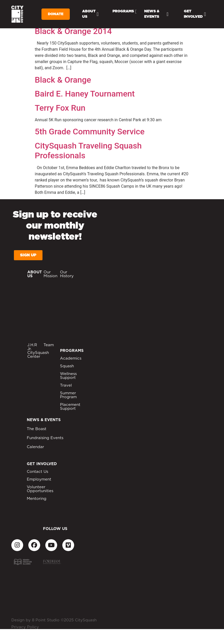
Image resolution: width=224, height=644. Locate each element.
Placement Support (70, 407)
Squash (67, 366)
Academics (71, 358)
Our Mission (50, 274)
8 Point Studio (46, 620)
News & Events (156, 14)
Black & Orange (63, 80)
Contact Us (37, 472)
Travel (66, 385)
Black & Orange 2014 (73, 31)
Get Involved (195, 14)
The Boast (37, 429)
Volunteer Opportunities (40, 489)
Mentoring (37, 499)
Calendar (35, 447)
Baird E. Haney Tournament (85, 94)
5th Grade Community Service (90, 132)
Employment (39, 479)
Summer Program (68, 395)
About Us (90, 14)
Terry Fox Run (60, 108)
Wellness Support (68, 376)
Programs (125, 12)
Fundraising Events (45, 438)
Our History (67, 274)
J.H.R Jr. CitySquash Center (38, 351)
